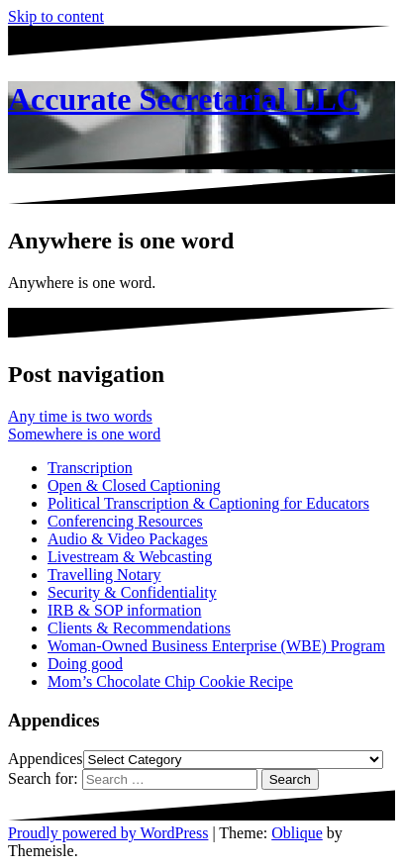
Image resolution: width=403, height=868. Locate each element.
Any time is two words (80, 416)
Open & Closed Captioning (134, 485)
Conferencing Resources (125, 521)
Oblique (297, 833)
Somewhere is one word (84, 434)
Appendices (46, 759)
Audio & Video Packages (128, 539)
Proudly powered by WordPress (108, 833)
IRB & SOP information (124, 610)
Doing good (85, 664)
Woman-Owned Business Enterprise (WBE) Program (216, 646)
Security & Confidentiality (132, 592)
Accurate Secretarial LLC (184, 99)
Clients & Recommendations (139, 628)
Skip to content (56, 16)
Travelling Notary (104, 575)
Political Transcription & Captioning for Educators (208, 503)
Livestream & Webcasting (130, 557)
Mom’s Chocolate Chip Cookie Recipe (170, 681)
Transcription (90, 468)
